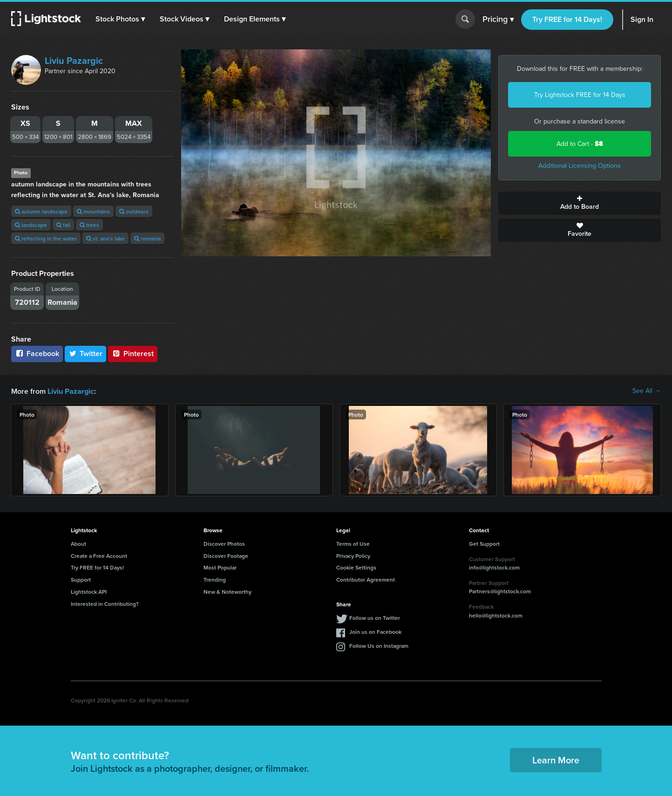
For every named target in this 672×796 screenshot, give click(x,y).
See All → (647, 391)
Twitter (86, 353)
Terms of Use (353, 543)
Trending (215, 579)
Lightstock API (89, 591)
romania (147, 238)
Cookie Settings (356, 567)
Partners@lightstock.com (500, 591)
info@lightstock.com (494, 567)
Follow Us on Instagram (379, 645)
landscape (31, 225)
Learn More (556, 759)
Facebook (37, 353)
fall (63, 225)
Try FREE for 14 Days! (567, 19)
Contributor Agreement (366, 579)
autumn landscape (41, 211)
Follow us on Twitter (375, 617)
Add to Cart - (580, 144)
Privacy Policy (353, 555)
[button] (121, 19)
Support (81, 579)
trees (89, 225)
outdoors (134, 211)
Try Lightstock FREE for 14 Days (580, 95)
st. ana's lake (105, 238)
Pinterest (133, 353)
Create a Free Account (99, 555)
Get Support (484, 543)
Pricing (498, 20)
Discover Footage (226, 555)
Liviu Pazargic (74, 61)
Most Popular (220, 567)
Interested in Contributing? (105, 603)
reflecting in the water (46, 238)
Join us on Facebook (375, 631)
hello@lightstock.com (496, 615)
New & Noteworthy (227, 591)
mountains (93, 211)
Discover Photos (224, 543)
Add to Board (580, 203)
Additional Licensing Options (580, 166)
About (78, 543)
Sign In (642, 19)
